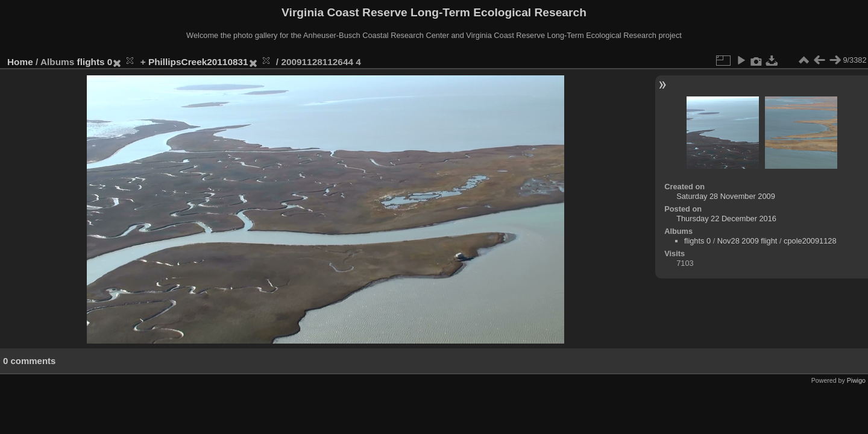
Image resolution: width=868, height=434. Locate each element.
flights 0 (95, 62)
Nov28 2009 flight (747, 241)
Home (20, 62)
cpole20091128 (810, 241)
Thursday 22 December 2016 (726, 219)
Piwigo (856, 380)
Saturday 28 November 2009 (726, 196)
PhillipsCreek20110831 (198, 62)
